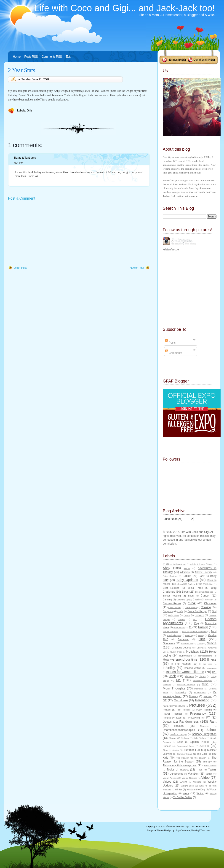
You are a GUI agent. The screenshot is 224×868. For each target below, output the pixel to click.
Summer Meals (185, 754)
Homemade (186, 656)
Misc (205, 684)
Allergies (185, 572)
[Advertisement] (42, 233)
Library (202, 676)
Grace (200, 644)
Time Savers (210, 766)
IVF (214, 672)
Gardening (183, 639)
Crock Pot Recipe (197, 611)
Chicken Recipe (172, 603)
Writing (200, 793)
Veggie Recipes (189, 778)
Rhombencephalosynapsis (179, 730)
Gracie (212, 643)
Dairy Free (174, 615)
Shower (173, 738)
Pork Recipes (184, 710)
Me (178, 680)
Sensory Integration (204, 734)
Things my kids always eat (180, 765)
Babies (187, 576)
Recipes (179, 726)
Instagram (212, 668)
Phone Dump (179, 706)
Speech (167, 746)
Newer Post (137, 268)
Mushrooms (200, 693)
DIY (195, 619)
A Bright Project (198, 564)
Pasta (166, 706)
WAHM (183, 782)
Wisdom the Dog (196, 789)
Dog (197, 623)
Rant (213, 722)
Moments (199, 689)
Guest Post (176, 652)
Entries (173, 60)
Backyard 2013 (195, 584)
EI (190, 627)
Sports (204, 746)
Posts (170, 343)
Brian (191, 596)
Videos (167, 782)
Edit (68, 57)
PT (208, 718)
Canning (167, 599)
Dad (214, 611)
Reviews (204, 726)
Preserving (194, 718)
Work (186, 793)
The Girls (202, 754)
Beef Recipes (171, 588)
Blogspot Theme (155, 830)
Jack (172, 676)
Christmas (210, 603)
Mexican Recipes (186, 685)
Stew (165, 750)
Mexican (167, 685)
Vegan (209, 774)
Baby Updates (187, 580)
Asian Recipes (170, 576)
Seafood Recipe (178, 734)
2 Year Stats (22, 70)
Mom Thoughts (174, 688)
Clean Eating (175, 607)
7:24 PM (18, 163)
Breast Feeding (172, 596)
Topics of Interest (178, 770)
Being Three (195, 588)
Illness (212, 659)
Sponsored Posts (186, 746)
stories (176, 750)
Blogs (185, 592)
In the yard (206, 664)
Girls (30, 111)
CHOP (192, 603)
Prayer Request (172, 714)
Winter (179, 789)
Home (17, 57)
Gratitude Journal (182, 648)
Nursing (208, 696)
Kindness (189, 676)
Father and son (170, 631)
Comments (200, 60)
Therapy (207, 762)
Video (205, 778)
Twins (212, 769)
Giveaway (169, 643)
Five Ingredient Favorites (194, 631)
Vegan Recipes (170, 778)
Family (203, 627)
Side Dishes (199, 738)
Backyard (179, 584)
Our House (181, 700)
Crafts (180, 611)
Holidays (193, 651)
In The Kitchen (181, 664)
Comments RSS (52, 57)
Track (199, 770)
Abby (167, 568)
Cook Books (191, 607)
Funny (201, 635)
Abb (211, 564)
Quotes (167, 722)
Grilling (200, 648)
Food (214, 631)
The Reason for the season (191, 758)
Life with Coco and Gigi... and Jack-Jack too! (125, 8)
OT (165, 700)
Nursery (194, 696)
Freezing (189, 635)
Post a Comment (22, 198)
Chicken (209, 600)
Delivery (199, 615)
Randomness (189, 722)
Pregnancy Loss (172, 718)
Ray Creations (183, 830)
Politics (167, 710)
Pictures (197, 705)
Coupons (168, 611)
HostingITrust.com (201, 830)
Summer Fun (192, 750)
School (211, 730)
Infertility (169, 668)
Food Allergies (174, 635)
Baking (210, 584)
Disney (181, 619)
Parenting (202, 700)
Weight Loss (187, 786)
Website (197, 782)
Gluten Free (187, 644)
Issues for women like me (185, 672)
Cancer (205, 596)
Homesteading (205, 656)
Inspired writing (193, 668)
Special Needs (200, 742)
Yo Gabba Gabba (183, 797)
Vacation (193, 774)
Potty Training (204, 710)
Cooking (206, 607)
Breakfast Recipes (204, 592)
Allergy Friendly (203, 572)
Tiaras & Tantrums (25, 158)
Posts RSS (31, 57)
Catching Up (183, 600)
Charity (197, 599)
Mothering (181, 692)
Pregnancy (198, 713)
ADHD (187, 568)
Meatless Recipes (202, 680)
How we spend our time (180, 659)
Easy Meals (179, 628)
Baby (202, 576)
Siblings (185, 738)
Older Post (20, 268)
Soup (180, 742)
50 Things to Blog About (174, 564)
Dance (187, 615)
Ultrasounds (176, 774)
